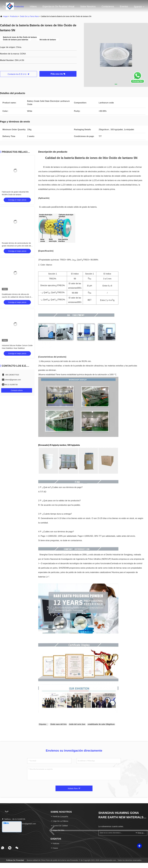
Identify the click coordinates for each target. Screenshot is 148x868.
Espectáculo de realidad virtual (58, 7)
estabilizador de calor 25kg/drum (101, 724)
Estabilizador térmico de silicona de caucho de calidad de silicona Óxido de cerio (17, 297)
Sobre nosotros (88, 7)
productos (14, 16)
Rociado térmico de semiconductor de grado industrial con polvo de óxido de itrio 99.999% (16, 246)
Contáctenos (108, 7)
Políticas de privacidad (15, 860)
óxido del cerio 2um (77, 724)
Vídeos (33, 7)
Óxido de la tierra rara (29, 16)
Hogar (5, 16)
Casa (5, 7)
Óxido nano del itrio (58, 724)
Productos (19, 7)
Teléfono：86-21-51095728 (13, 819)
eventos (124, 7)
